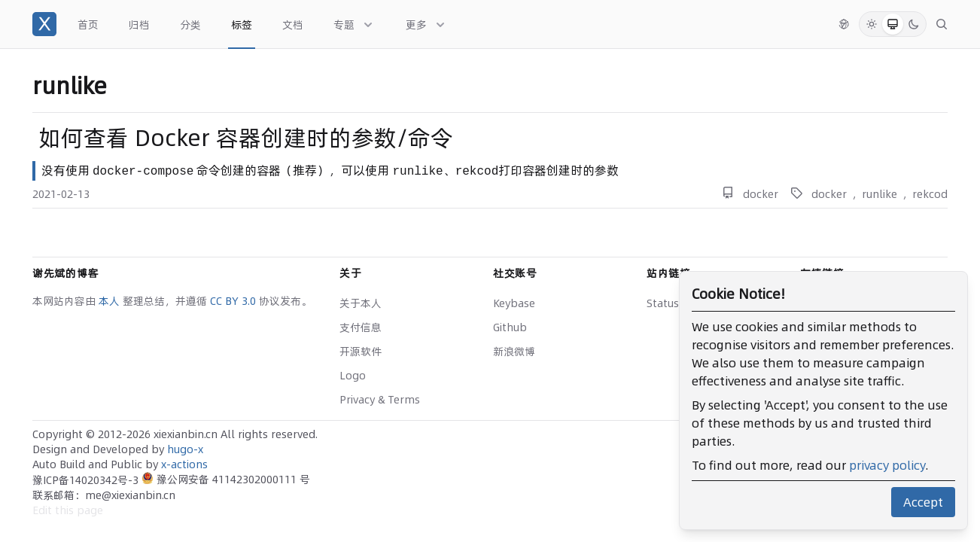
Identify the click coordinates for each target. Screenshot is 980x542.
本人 (111, 301)
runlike (880, 194)
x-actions (184, 464)
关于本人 (361, 303)
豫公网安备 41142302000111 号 (226, 480)
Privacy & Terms (380, 400)
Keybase (514, 303)
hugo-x (185, 449)
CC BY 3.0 (234, 301)
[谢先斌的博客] (44, 24)
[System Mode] (893, 24)
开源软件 (361, 352)
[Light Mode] (872, 24)
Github (510, 327)
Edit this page (68, 510)
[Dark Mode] (914, 24)
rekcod (930, 194)
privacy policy (887, 465)
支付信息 (361, 327)
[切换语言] (844, 24)
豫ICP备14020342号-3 (87, 480)
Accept (923, 502)
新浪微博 (514, 352)
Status (663, 303)
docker (761, 194)
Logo (353, 376)
